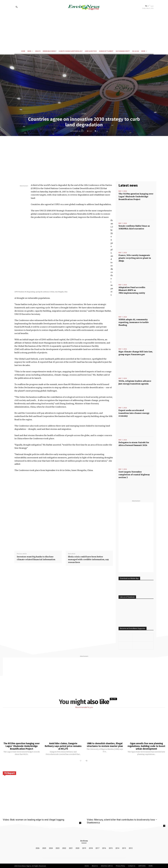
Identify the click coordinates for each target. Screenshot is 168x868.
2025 (44, 848)
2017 (97, 848)
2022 (64, 848)
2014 (117, 848)
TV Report (9, 773)
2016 (104, 848)
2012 (131, 848)
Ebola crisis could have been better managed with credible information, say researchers (88, 559)
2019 (84, 848)
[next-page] (86, 761)
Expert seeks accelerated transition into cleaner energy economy (134, 413)
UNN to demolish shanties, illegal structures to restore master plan (105, 745)
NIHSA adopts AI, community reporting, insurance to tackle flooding (134, 322)
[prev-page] (81, 761)
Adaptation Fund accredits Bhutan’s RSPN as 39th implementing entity (132, 290)
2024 (51, 848)
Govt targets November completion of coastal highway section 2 (134, 475)
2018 (91, 848)
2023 (58, 848)
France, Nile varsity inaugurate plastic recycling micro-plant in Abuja (135, 258)
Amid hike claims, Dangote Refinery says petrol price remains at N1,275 (63, 746)
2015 (111, 848)
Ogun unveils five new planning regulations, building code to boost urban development (146, 746)
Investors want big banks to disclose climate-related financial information (36, 558)
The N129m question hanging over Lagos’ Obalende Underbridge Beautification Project (136, 197)
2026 (38, 848)
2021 (71, 848)
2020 (77, 848)
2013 (124, 848)
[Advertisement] (84, 31)
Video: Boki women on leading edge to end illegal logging (33, 819)
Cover (84, 114)
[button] (17, 7)
